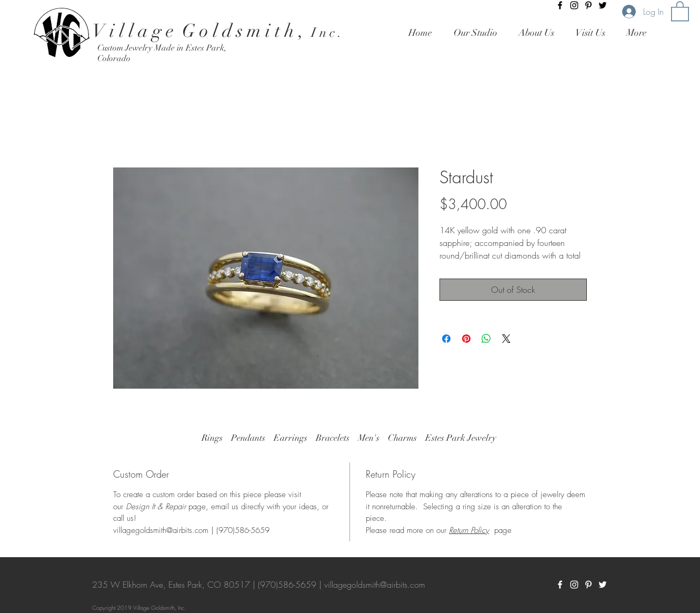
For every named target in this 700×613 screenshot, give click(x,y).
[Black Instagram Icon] (574, 5)
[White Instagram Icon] (574, 585)
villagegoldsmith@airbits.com (375, 585)
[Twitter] (603, 5)
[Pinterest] (588, 5)
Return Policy (469, 530)
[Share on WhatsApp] (486, 339)
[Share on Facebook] (446, 339)
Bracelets (333, 438)
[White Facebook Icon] (560, 585)
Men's (369, 438)
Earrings (291, 438)
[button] (680, 11)
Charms (402, 438)
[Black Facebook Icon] (560, 5)
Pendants (248, 438)
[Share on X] (506, 339)
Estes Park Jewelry (461, 438)
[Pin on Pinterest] (466, 339)
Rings (212, 438)
